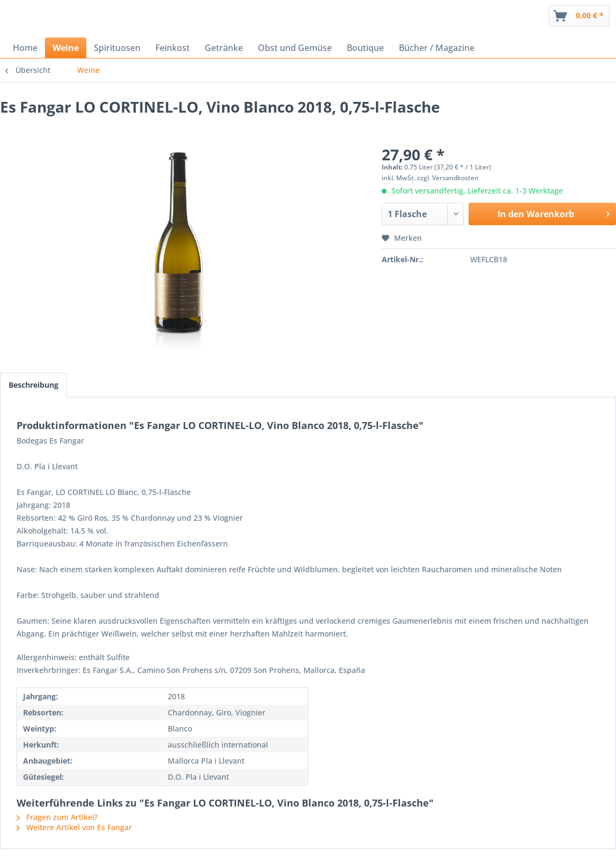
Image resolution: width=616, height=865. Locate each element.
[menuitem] (579, 16)
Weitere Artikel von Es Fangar (74, 827)
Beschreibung (34, 385)
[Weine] (66, 48)
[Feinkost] (173, 48)
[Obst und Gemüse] (295, 48)
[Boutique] (365, 48)
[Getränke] (224, 48)
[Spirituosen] (117, 48)
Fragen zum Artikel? (57, 817)
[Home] (25, 48)
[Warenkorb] (579, 16)
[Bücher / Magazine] (437, 48)
